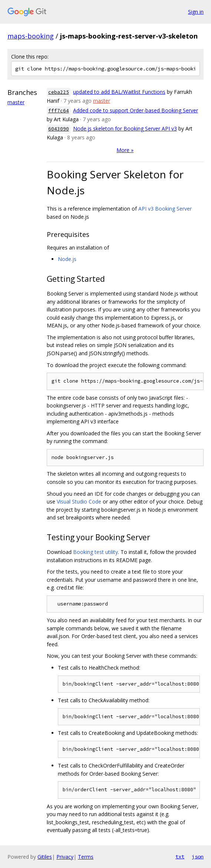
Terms (86, 857)
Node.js (67, 259)
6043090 (59, 129)
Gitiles (45, 857)
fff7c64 (59, 111)
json (198, 857)
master (16, 102)
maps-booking (31, 36)
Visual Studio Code (79, 501)
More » (125, 150)
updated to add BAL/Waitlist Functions (119, 92)
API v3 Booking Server (165, 209)
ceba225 (59, 92)
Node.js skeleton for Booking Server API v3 (125, 128)
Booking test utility (95, 552)
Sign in (196, 12)
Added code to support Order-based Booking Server (136, 110)
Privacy (65, 857)
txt (180, 857)
